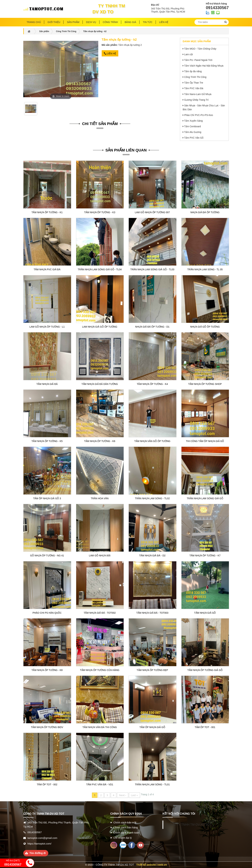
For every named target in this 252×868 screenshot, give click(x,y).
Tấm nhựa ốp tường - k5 (47, 441)
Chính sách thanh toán (126, 833)
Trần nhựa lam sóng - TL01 (152, 784)
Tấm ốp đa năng (193, 71)
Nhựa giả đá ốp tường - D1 (152, 327)
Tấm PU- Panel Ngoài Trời (198, 60)
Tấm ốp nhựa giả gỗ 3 (47, 498)
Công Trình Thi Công (195, 77)
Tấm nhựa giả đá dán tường (100, 384)
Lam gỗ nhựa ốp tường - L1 (47, 327)
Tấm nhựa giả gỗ (205, 613)
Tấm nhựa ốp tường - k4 (152, 384)
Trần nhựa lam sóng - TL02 (152, 498)
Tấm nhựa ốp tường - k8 (47, 670)
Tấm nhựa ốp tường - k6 (100, 441)
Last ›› (135, 795)
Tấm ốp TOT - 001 (205, 727)
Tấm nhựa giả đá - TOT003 (152, 613)
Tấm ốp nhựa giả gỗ (152, 727)
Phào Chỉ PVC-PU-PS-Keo (199, 115)
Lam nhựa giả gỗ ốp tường (100, 327)
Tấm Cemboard (193, 126)
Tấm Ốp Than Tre (194, 83)
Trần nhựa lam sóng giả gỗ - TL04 (100, 269)
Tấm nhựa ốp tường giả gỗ (205, 670)
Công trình (110, 22)
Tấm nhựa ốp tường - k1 (47, 212)
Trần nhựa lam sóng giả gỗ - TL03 (152, 269)
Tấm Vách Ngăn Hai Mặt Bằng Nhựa (204, 66)
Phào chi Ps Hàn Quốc (47, 613)
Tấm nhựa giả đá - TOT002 (100, 613)
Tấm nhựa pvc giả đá (47, 269)
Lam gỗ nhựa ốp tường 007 (152, 212)
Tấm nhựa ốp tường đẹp (152, 670)
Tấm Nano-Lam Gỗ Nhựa (198, 94)
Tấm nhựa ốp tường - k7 (205, 556)
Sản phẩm (73, 22)
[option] (31, 110)
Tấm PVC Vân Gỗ (194, 138)
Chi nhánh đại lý (122, 838)
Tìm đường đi (38, 853)
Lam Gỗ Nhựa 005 (100, 556)
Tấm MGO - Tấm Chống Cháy (200, 49)
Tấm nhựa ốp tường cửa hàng (100, 670)
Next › (122, 795)
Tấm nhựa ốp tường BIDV (47, 727)
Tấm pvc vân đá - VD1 (100, 784)
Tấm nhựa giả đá (47, 384)
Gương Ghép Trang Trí (196, 100)
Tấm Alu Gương (193, 132)
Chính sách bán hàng (126, 827)
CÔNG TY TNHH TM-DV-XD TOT (189, 825)
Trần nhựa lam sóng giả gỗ (205, 498)
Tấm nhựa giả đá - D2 (152, 556)
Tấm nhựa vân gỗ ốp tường (152, 441)
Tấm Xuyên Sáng (193, 121)
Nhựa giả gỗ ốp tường (205, 327)
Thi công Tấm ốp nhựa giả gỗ (205, 441)
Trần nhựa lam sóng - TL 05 (205, 269)
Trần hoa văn (100, 498)
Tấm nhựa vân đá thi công (100, 727)
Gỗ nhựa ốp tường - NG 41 (47, 556)
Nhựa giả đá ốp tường (205, 212)
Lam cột (188, 54)
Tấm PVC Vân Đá (194, 88)
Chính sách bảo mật (125, 822)
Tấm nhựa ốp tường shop (205, 384)
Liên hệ (110, 54)
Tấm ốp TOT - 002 (47, 784)
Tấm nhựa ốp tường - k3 (100, 212)
